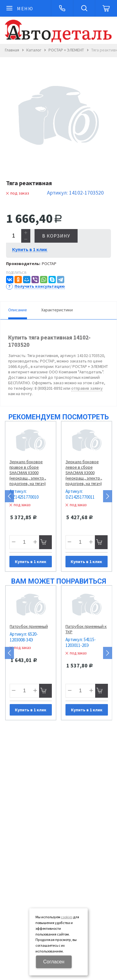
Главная (12, 50)
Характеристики (57, 310)
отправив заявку (87, 388)
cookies (67, 917)
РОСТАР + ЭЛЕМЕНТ (66, 50)
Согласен (54, 962)
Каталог (34, 50)
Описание (18, 310)
